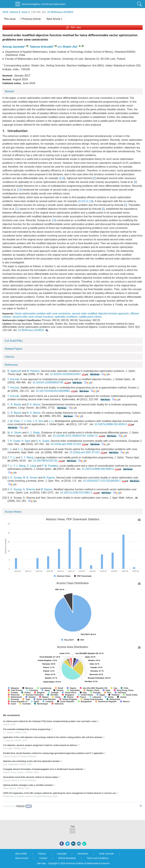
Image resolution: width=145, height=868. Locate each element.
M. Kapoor (49, 478)
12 (90, 201)
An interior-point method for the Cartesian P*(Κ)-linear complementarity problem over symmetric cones (51, 721)
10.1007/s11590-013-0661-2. (80, 493)
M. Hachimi (33, 371)
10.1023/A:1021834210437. (69, 374)
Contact (43, 858)
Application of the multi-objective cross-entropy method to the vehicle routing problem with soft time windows (54, 737)
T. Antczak (13, 379)
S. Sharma (29, 489)
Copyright (62, 854)
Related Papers (14, 349)
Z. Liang (32, 466)
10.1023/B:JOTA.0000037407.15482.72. (79, 436)
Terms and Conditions (98, 858)
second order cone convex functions (33, 317)
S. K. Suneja (15, 478)
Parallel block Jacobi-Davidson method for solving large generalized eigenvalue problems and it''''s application (55, 753)
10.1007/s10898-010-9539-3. (115, 424)
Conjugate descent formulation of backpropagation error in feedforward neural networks (44, 769)
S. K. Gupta (43, 441)
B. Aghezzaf (14, 371)
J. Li (51, 421)
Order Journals (107, 854)
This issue (10, 19)
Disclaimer (83, 854)
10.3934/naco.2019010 (60, 12)
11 (87, 201)
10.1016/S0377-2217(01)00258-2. (106, 481)
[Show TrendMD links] (141, 806)
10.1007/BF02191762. (49, 461)
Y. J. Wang (20, 466)
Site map (41, 863)
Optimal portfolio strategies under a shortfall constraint (29, 785)
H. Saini (26, 441)
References (11, 365)
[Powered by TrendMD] (18, 806)
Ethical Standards (67, 858)
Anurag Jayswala (13, 47)
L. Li (10, 449)
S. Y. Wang (27, 457)
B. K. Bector (34, 404)
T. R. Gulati (14, 441)
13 (19, 190)
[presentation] (69, 190)
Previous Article (30, 19)
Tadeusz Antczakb (41, 47)
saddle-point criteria (90, 317)
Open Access (22, 858)
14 (54, 220)
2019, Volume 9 (11, 12)
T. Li (10, 466)
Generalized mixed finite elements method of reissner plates (32, 777)
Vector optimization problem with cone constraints (42, 314)
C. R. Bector (14, 404)
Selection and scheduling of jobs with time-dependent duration (33, 761)
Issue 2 (26, 12)
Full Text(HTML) (14, 341)
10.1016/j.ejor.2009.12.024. (70, 444)
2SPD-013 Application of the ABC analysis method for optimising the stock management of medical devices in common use (61, 793)
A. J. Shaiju (34, 433)
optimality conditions (66, 317)
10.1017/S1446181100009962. (57, 391)
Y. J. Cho (26, 421)
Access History (13, 512)
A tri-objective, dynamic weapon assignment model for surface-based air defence (41, 745)
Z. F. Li (11, 457)
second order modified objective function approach (100, 314)
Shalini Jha (70, 47)
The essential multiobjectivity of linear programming (28, 729)
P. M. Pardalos (50, 466)
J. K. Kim (38, 421)
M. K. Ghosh (15, 433)
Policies (42, 854)
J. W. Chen (14, 421)
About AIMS (21, 854)
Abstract (9, 91)
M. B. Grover (30, 478)
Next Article (54, 19)
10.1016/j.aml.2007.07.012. (89, 452)
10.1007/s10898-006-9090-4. (102, 469)
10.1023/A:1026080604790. (52, 382)
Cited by (9, 357)
